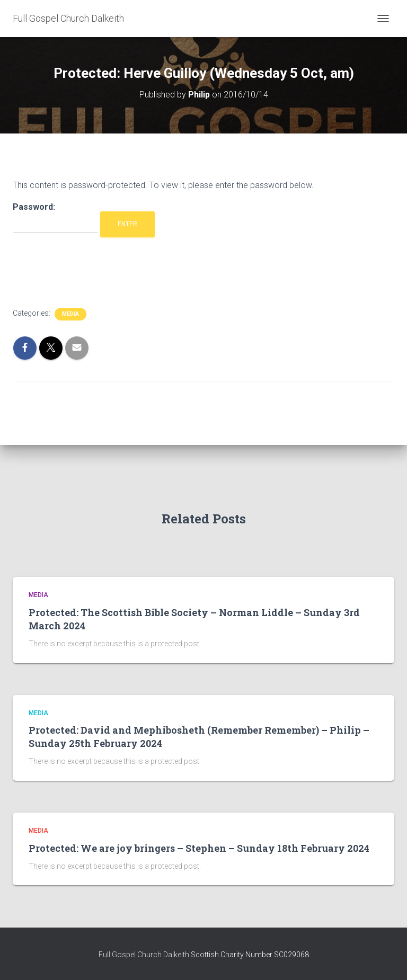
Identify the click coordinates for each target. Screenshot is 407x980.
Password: (55, 217)
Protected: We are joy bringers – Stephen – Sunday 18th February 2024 (199, 848)
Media (70, 314)
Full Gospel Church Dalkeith (145, 955)
